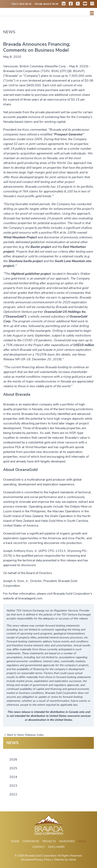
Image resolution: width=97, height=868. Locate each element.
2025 (13, 768)
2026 (13, 760)
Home (15, 841)
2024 (13, 777)
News (82, 841)
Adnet (72, 860)
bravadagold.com (30, 598)
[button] (92, 13)
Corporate (31, 841)
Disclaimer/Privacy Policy (36, 860)
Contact (39, 847)
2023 (13, 786)
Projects (49, 841)
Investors (67, 841)
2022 (13, 794)
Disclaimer (56, 847)
